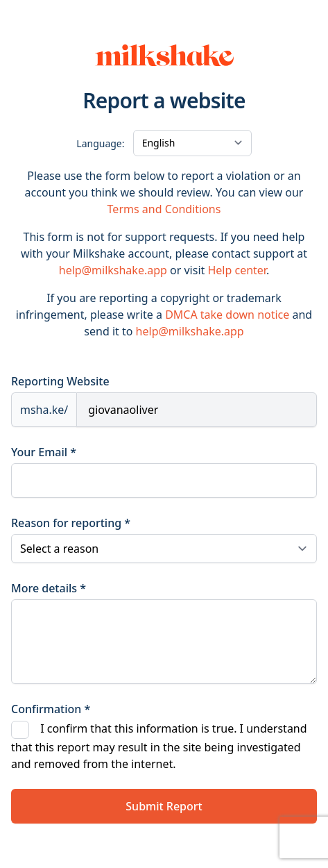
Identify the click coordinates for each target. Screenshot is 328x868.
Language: (100, 143)
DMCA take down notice (227, 315)
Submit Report (164, 806)
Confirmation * (51, 709)
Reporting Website (60, 381)
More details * (49, 588)
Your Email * (44, 452)
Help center (236, 270)
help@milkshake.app (113, 270)
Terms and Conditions (164, 209)
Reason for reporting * (71, 523)
